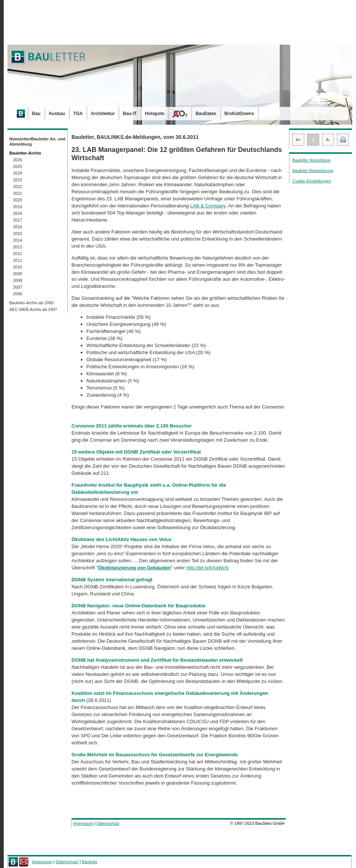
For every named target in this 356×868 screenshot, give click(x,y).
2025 (18, 166)
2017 (18, 220)
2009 (18, 274)
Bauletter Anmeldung (311, 160)
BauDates (206, 114)
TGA (78, 114)
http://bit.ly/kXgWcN (207, 568)
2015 (18, 233)
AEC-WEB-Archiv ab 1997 (33, 309)
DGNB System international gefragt (112, 580)
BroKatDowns (239, 114)
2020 (18, 200)
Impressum (83, 823)
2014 (18, 240)
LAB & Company (208, 206)
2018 (18, 213)
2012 (18, 254)
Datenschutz (108, 823)
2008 (18, 280)
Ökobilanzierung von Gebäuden (134, 568)
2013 (18, 247)
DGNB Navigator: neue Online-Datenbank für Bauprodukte (139, 606)
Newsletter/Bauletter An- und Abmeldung (37, 142)
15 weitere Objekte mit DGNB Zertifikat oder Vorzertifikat (136, 452)
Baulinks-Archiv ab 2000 (31, 303)
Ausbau (57, 114)
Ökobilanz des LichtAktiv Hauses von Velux (122, 539)
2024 (18, 173)
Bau (36, 114)
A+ (298, 140)
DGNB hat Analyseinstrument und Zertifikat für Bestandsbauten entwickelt (157, 660)
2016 (18, 227)
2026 (18, 160)
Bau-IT (130, 114)
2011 (18, 260)
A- (328, 140)
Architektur (103, 114)
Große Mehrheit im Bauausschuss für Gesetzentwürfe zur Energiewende (155, 755)
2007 (18, 287)
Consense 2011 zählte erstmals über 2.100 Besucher (132, 426)
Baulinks (90, 862)
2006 (18, 294)
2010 (18, 267)
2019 (18, 207)
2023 (18, 180)
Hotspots (155, 114)
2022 (18, 187)
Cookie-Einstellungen (312, 181)
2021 (18, 193)
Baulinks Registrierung (313, 171)
